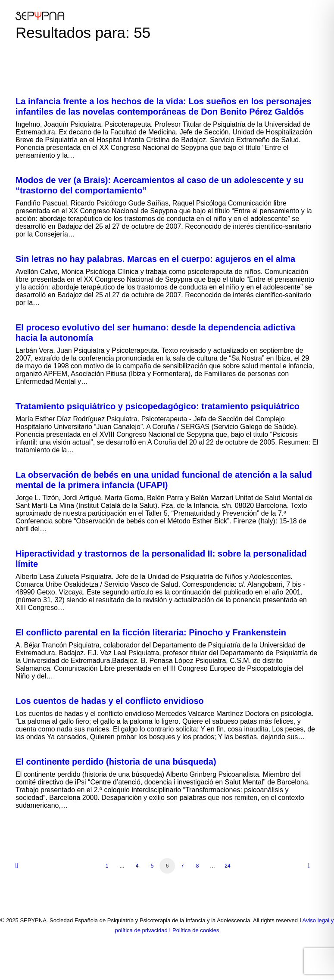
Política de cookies (196, 930)
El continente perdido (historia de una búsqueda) (116, 762)
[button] (314, 16)
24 (227, 866)
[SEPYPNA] (40, 16)
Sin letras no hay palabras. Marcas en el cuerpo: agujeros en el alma (155, 259)
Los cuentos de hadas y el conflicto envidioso (110, 701)
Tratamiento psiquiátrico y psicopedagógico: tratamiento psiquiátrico (158, 406)
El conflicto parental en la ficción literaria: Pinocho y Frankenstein (151, 632)
